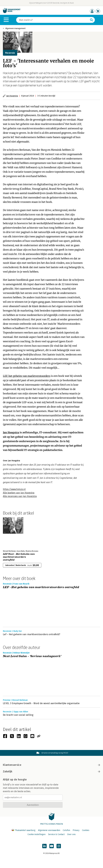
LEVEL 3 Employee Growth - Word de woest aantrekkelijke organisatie (41, 703)
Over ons (71, 834)
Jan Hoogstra (12, 96)
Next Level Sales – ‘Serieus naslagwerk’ (32, 656)
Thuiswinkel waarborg (24, 830)
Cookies (86, 830)
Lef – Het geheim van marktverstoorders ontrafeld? (32, 634)
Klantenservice (51, 765)
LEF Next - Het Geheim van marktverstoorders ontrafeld (19, 557)
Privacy (76, 830)
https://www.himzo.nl (14, 489)
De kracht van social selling (18, 715)
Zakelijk (51, 771)
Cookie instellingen (36, 834)
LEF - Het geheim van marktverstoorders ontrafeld (41, 587)
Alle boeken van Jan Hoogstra (19, 493)
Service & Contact (56, 834)
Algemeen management (15, 28)
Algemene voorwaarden (49, 830)
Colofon (66, 830)
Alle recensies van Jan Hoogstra (20, 496)
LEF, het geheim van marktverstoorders (27, 376)
